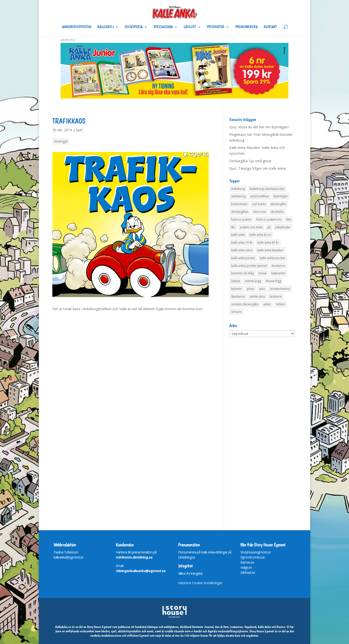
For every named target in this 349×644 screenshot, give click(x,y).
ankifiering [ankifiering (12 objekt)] (238, 196)
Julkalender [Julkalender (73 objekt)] (283, 227)
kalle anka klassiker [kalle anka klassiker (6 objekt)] (270, 250)
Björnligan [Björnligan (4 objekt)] (281, 196)
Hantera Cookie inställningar (200, 583)
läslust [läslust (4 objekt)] (236, 281)
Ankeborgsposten (77, 27)
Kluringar (61, 141)
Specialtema (163, 27)
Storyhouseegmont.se (255, 552)
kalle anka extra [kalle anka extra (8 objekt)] (242, 250)
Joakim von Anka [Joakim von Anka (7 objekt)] (251, 227)
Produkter (216, 27)
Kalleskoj (106, 27)
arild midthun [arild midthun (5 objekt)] (260, 196)
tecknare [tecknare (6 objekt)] (276, 296)
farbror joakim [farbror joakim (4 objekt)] (241, 219)
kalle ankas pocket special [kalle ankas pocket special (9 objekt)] (249, 266)
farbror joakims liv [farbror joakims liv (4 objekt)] (269, 219)
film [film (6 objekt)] (289, 219)
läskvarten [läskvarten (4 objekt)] (278, 273)
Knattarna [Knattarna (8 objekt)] (278, 266)
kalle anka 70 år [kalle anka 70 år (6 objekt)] (242, 242)
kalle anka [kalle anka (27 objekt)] (238, 235)
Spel (79, 130)
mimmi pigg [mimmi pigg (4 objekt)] (253, 281)
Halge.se (246, 567)
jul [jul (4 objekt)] (269, 227)
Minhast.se (248, 572)
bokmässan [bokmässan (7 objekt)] (239, 204)
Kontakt (270, 27)
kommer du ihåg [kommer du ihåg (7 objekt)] (242, 273)
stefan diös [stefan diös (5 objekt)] (257, 296)
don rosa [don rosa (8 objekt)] (260, 212)
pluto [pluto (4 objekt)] (251, 289)
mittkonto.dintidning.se (134, 557)
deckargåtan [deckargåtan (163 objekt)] (240, 212)
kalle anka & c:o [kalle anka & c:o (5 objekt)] (260, 235)
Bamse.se (247, 562)
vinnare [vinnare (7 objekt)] (236, 312)
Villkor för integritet (190, 573)
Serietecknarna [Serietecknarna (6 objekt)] (280, 289)
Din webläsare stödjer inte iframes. (130, 412)
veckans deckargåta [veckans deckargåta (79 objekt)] (245, 304)
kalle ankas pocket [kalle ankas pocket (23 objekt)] (272, 258)
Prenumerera (246, 27)
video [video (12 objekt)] (267, 304)
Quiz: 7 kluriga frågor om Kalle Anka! (258, 168)
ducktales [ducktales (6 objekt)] (277, 212)
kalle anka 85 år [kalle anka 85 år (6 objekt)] (268, 242)
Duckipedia (134, 27)
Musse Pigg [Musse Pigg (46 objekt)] (274, 281)
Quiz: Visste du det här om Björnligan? (259, 127)
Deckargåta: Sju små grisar (250, 161)
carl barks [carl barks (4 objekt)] (259, 204)
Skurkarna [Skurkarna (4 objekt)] (238, 296)
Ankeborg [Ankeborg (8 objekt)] (238, 189)
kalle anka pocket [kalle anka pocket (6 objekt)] (243, 258)
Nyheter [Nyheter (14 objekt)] (237, 289)
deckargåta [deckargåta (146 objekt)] (278, 204)
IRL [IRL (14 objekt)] (233, 227)
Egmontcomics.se (253, 557)
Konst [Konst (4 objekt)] (262, 273)
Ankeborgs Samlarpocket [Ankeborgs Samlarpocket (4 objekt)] (267, 189)
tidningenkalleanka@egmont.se (141, 571)
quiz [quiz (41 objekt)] (262, 289)
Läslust (190, 27)
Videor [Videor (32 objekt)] (280, 304)
